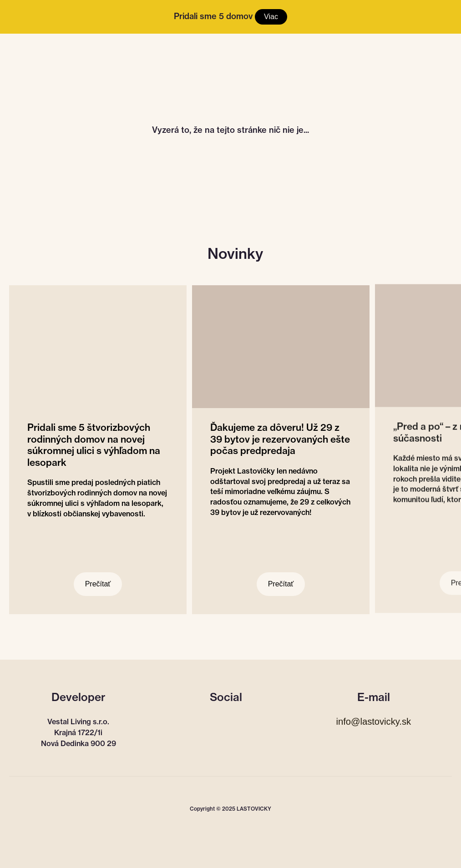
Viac (271, 17)
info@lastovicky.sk (373, 722)
